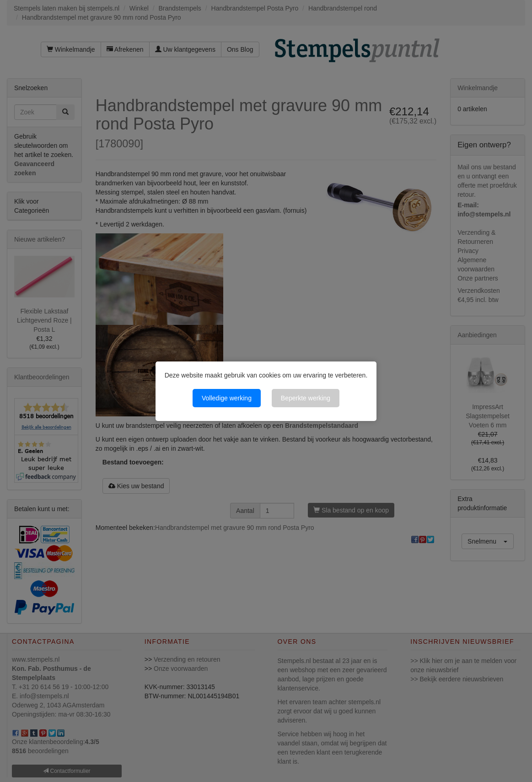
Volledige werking (227, 398)
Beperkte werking (306, 398)
